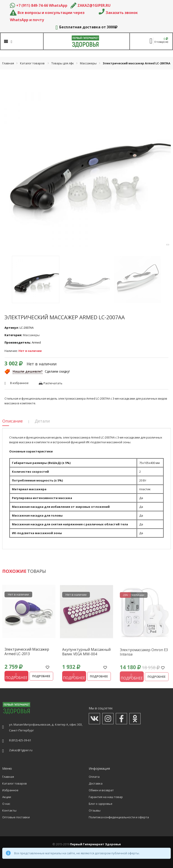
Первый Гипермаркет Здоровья (95, 844)
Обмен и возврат (101, 790)
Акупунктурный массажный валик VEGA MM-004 (86, 655)
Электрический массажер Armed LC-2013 (27, 654)
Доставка (96, 783)
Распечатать (53, 383)
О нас (6, 804)
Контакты (9, 810)
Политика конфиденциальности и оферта (119, 817)
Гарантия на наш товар (106, 797)
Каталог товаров (32, 63)
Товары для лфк (63, 63)
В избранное (19, 383)
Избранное (10, 790)
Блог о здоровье (101, 804)
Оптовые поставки (16, 817)
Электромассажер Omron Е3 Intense (144, 656)
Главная (8, 63)
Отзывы (95, 810)
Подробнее (41, 678)
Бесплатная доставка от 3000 (87, 27)
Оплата (94, 777)
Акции (7, 797)
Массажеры (88, 63)
